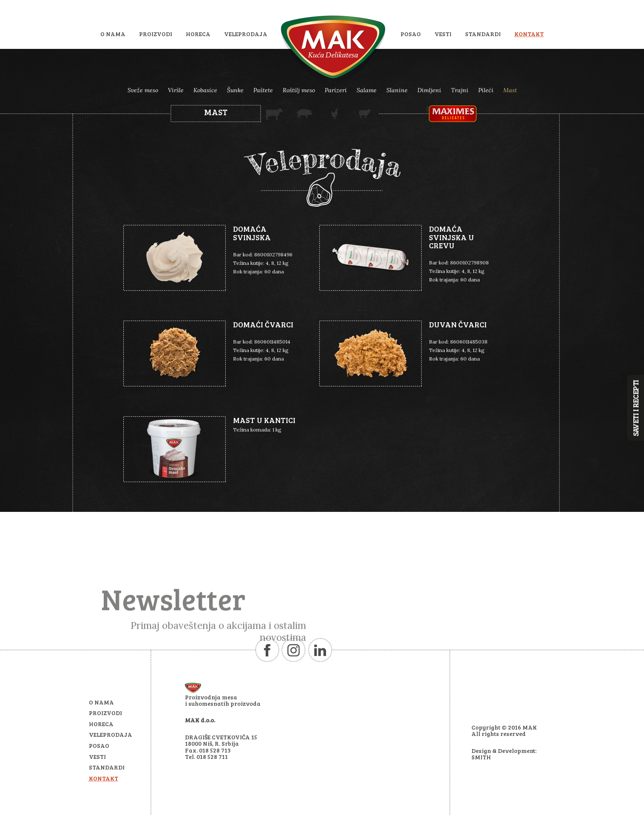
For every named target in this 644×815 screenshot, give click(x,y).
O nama (113, 34)
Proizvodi (156, 34)
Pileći (486, 90)
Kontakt (529, 34)
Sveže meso (143, 90)
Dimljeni (429, 90)
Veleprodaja (246, 34)
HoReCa (198, 34)
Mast (510, 90)
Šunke (235, 90)
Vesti (443, 34)
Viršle (176, 90)
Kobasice (205, 90)
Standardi (483, 34)
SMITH (481, 757)
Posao (411, 34)
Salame (367, 90)
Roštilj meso (299, 90)
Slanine (397, 90)
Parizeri (336, 90)
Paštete (263, 90)
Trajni (460, 90)
